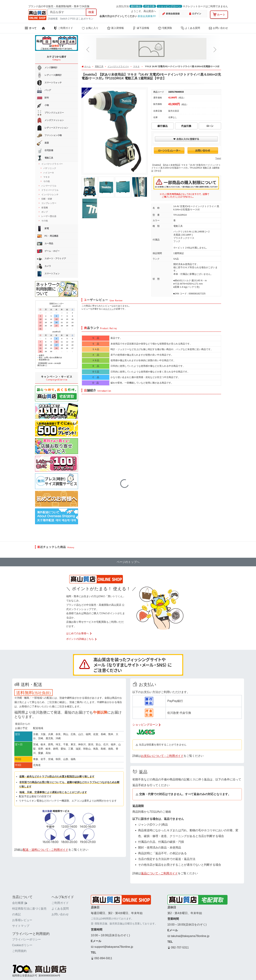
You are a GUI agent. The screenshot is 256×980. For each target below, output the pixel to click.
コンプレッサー (49, 203)
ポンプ (45, 212)
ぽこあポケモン (85, 19)
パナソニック (50, 168)
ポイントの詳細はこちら (82, 639)
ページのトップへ (128, 562)
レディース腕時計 (49, 75)
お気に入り (90, 28)
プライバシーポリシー (26, 939)
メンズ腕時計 (47, 68)
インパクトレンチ (50, 195)
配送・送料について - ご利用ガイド (46, 850)
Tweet (218, 158)
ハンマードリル (49, 186)
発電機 (45, 208)
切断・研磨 (47, 199)
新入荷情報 (115, 28)
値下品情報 (141, 28)
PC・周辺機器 (48, 236)
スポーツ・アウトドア (51, 259)
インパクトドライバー (118, 66)
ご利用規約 (19, 951)
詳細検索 (53, 19)
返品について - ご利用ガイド (159, 873)
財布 (43, 98)
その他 (47, 181)
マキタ (136, 66)
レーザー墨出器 (49, 216)
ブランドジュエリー (50, 113)
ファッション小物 (49, 135)
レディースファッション (53, 128)
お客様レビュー (22, 920)
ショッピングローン (169, 6)
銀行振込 (136, 6)
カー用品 (45, 244)
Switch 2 (65, 19)
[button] (89, 50)
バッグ (44, 90)
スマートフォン (48, 274)
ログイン (109, 309)
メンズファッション (50, 120)
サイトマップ (21, 926)
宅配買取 (165, 28)
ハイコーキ (49, 173)
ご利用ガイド (63, 28)
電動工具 (99, 66)
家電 (43, 229)
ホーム (87, 66)
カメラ (44, 266)
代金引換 (150, 6)
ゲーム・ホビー (48, 251)
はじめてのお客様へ (79, 633)
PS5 (73, 19)
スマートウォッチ (49, 83)
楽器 (43, 143)
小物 (43, 105)
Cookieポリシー (22, 945)
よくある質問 (190, 28)
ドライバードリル (50, 190)
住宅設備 (45, 150)
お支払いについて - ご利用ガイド (162, 756)
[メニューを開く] (31, 28)
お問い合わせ (218, 28)
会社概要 (20, 903)
